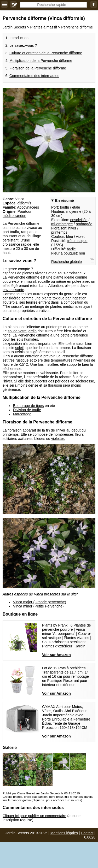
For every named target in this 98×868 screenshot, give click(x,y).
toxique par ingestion (69, 298)
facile (71, 249)
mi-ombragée (62, 224)
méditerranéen (14, 216)
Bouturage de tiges (28, 406)
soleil (19, 348)
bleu (70, 237)
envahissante (13, 290)
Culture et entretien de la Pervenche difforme (46, 53)
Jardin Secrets (14, 27)
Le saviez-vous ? (23, 45)
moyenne (74, 211)
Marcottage (22, 414)
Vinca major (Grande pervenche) (40, 602)
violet (80, 237)
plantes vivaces (35, 273)
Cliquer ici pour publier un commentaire (34, 816)
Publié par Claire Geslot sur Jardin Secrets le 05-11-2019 (41, 793)
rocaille (44, 281)
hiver (72, 228)
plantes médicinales (66, 306)
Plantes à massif (44, 27)
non (82, 253)
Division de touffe (27, 410)
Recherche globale (67, 262)
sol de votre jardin (22, 331)
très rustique (77, 241)
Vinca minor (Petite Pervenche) (38, 606)
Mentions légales (64, 833)
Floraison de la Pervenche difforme (38, 68)
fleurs (79, 434)
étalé (76, 207)
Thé (7, 306)
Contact (87, 833)
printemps (59, 232)
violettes (58, 439)
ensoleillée (79, 220)
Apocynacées (28, 207)
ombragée (84, 224)
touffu (64, 207)
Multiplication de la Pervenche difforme (41, 61)
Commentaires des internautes (34, 76)
